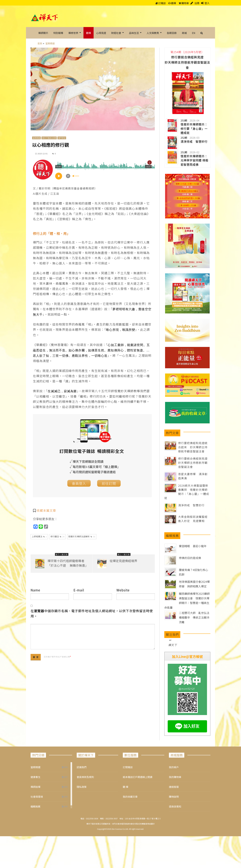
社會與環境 (37, 797)
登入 (207, 3)
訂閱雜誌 (128, 767)
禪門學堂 (62, 138)
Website (123, 590)
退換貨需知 (175, 806)
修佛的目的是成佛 (190, 558)
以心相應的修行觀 (51, 145)
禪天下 (173, 645)
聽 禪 (126, 787)
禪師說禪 (36, 787)
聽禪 (172, 3)
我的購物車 (175, 777)
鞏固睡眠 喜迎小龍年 (193, 546)
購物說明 (174, 797)
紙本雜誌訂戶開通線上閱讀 (138, 777)
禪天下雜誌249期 (49, 138)
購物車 (184, 3)
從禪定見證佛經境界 (123, 561)
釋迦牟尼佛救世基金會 (68, 188)
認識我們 (82, 767)
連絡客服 (174, 787)
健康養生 (36, 777)
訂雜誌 (161, 3)
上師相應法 (39, 536)
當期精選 (36, 138)
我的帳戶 (174, 767)
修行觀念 (57, 536)
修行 (93, 396)
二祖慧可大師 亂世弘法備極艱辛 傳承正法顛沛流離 (194, 617)
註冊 (197, 3)
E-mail (79, 590)
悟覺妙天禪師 (124, 391)
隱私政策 (82, 787)
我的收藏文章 (130, 797)
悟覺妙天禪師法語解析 (82, 536)
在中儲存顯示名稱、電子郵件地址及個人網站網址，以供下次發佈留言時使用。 (92, 613)
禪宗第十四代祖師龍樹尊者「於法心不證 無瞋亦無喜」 (68, 563)
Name (35, 590)
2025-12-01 (43, 153)
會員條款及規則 (85, 777)
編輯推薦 (36, 806)
